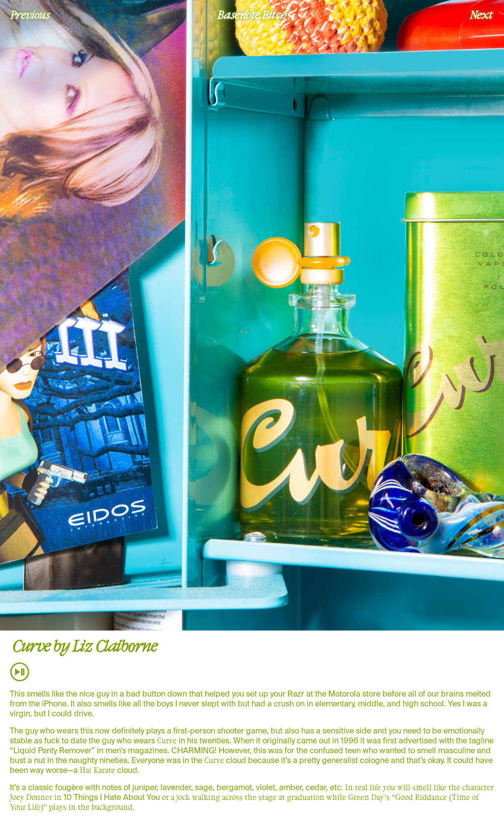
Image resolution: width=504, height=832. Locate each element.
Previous (30, 14)
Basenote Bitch (252, 14)
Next (481, 14)
